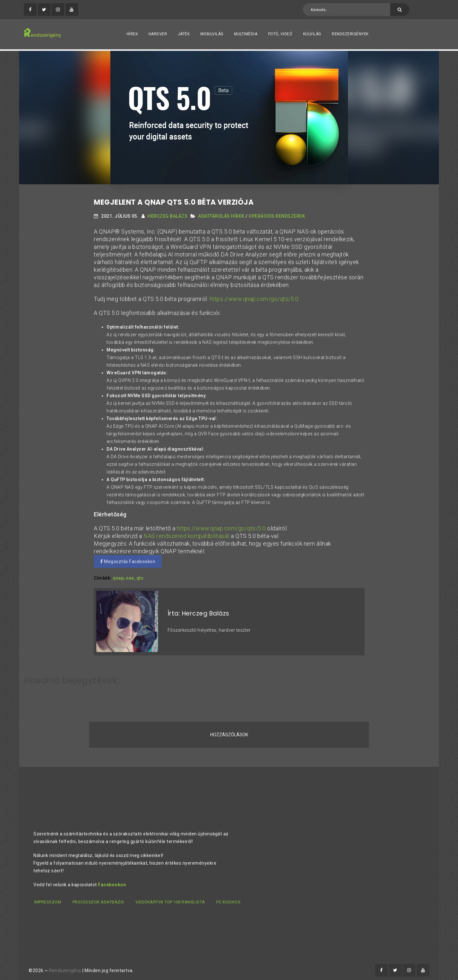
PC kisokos (231, 896)
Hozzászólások (229, 729)
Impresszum (47, 896)
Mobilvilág (212, 34)
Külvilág (312, 34)
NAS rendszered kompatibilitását (187, 534)
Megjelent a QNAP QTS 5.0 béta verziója (174, 201)
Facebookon (112, 879)
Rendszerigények (350, 34)
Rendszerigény (65, 964)
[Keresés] (400, 10)
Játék (184, 34)
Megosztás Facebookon (128, 560)
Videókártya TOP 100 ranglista (172, 896)
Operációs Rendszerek (277, 214)
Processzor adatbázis (99, 896)
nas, (131, 576)
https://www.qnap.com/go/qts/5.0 (254, 297)
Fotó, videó (280, 34)
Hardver (158, 34)
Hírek (132, 34)
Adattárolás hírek (221, 214)
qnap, (119, 576)
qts (140, 576)
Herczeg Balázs (167, 214)
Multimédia (246, 34)
